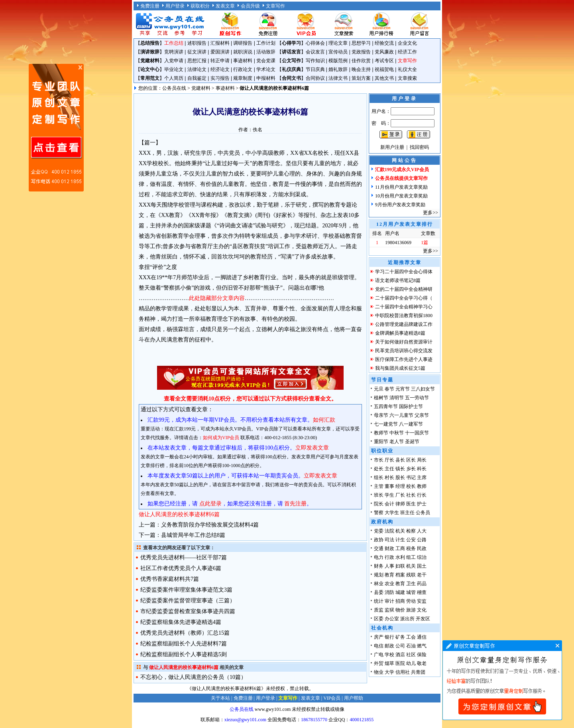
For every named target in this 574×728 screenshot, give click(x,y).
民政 (422, 548)
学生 (389, 495)
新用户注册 (392, 147)
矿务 (400, 637)
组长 (379, 477)
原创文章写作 (56, 128)
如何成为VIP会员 (221, 438)
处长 (379, 469)
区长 (411, 460)
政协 (379, 540)
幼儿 (411, 663)
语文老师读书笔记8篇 (398, 280)
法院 (389, 531)
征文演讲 (197, 52)
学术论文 (266, 69)
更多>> (431, 213)
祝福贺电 (384, 69)
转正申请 (220, 61)
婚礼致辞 (338, 69)
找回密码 (419, 147)
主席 (422, 477)
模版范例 (338, 61)
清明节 (397, 398)
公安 (411, 540)
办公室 (392, 619)
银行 (389, 637)
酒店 (400, 655)
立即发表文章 (312, 448)
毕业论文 (174, 69)
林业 (379, 584)
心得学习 (291, 43)
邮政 (389, 646)
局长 (422, 460)
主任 (389, 469)
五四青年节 (386, 406)
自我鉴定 (197, 78)
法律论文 (197, 69)
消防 (389, 592)
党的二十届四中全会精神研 (404, 289)
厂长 (400, 495)
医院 (400, 663)
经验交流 (384, 43)
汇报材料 (220, 43)
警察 (379, 513)
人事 (389, 566)
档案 (400, 575)
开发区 (423, 619)
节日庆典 (315, 69)
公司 (400, 646)
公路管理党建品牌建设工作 (404, 324)
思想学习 (361, 43)
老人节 (397, 442)
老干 (422, 575)
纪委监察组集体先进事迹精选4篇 (181, 622)
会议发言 (315, 52)
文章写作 (275, 6)
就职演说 (243, 52)
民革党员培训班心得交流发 (404, 351)
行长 (422, 495)
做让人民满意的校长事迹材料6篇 (179, 514)
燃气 (422, 646)
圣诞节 (412, 442)
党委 (379, 531)
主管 (379, 486)
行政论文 (243, 69)
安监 (422, 601)
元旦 (379, 389)
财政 (389, 548)
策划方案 (361, 78)
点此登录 (210, 504)
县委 (379, 592)
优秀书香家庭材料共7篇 (170, 579)
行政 (389, 557)
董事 (389, 486)
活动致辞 (266, 52)
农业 (389, 584)
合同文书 (291, 78)
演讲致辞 (150, 52)
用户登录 (175, 6)
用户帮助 (354, 698)
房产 (379, 637)
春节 (389, 389)
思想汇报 (197, 61)
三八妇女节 (423, 389)
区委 (379, 619)
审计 (389, 601)
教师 (422, 486)
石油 (411, 646)
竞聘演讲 (174, 52)
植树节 (381, 398)
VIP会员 (332, 698)
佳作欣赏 (361, 61)
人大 (422, 531)
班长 (379, 495)
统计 (379, 601)
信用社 (403, 672)
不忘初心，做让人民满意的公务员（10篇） (193, 677)
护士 (422, 504)
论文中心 (150, 69)
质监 (379, 610)
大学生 (392, 513)
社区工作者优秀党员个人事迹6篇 (181, 568)
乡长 (411, 469)
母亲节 (381, 415)
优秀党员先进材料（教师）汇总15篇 (185, 633)
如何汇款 (324, 420)
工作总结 (174, 43)
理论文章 (338, 43)
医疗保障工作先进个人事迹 (404, 359)
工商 (400, 548)
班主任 (407, 513)
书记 (411, 477)
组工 (411, 557)
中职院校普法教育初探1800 (404, 316)
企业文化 (407, 43)
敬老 (422, 663)
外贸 (379, 663)
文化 (422, 610)
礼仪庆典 (291, 69)
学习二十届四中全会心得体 (404, 272)
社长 (411, 495)
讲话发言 (291, 52)
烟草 (389, 663)
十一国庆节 (417, 433)
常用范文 (150, 78)
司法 (389, 540)
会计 (389, 504)
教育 (389, 575)
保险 (422, 655)
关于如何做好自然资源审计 (404, 342)
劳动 (411, 601)
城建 (400, 592)
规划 (379, 575)
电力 (379, 557)
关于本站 (220, 698)
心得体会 (315, 43)
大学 (389, 672)
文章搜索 (407, 78)
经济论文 (220, 69)
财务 (379, 566)
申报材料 (266, 78)
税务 (411, 548)
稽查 (422, 592)
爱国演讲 (220, 52)
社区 (411, 655)
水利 (400, 557)
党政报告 (361, 52)
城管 (411, 592)
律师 (400, 504)
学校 (389, 655)
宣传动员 (338, 52)
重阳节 (381, 442)
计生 (400, 540)
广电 (379, 655)
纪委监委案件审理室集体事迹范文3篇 (186, 590)
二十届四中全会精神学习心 (404, 307)
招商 (400, 601)
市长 (379, 460)
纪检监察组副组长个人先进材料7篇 (184, 644)
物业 (379, 672)
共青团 (418, 672)
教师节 (381, 433)
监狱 (389, 610)
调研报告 (243, 43)
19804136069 (398, 243)
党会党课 (266, 61)
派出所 (407, 619)
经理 (400, 486)
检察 (411, 531)
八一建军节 (411, 424)
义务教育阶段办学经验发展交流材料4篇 (210, 525)
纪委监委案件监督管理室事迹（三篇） (188, 601)
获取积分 (200, 6)
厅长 (389, 460)
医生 (411, 504)
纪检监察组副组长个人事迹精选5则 (184, 654)
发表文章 (225, 6)
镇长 (400, 469)
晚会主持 (361, 69)
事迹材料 (243, 61)
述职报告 (197, 43)
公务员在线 (174, 88)
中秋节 (397, 433)
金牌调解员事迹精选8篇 (400, 333)
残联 (411, 575)
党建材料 (150, 61)
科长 (422, 469)
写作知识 (315, 61)
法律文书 (338, 78)
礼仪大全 (407, 69)
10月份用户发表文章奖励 (401, 196)
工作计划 (266, 43)
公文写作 (291, 61)
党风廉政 (384, 52)
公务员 (423, 513)
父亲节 (422, 415)
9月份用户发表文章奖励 (400, 205)
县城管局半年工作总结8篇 (193, 535)
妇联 (400, 566)
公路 (422, 540)
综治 (422, 557)
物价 (400, 610)
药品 (422, 584)
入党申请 (174, 61)
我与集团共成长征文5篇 (400, 368)
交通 (379, 548)
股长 (400, 477)
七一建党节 (386, 424)
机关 (400, 531)
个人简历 (174, 78)
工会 (411, 637)
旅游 (411, 610)
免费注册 (150, 6)
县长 (400, 460)
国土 (422, 566)
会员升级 (250, 6)
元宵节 (403, 389)
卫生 (411, 584)
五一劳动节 (417, 398)
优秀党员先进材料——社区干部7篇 (184, 557)
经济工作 (407, 52)
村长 (389, 477)
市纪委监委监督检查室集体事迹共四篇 (188, 611)
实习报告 (220, 78)
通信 (422, 637)
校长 (411, 486)
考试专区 (384, 61)
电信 (379, 646)
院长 (379, 504)
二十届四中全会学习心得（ (404, 298)
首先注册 (295, 504)
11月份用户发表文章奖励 (401, 187)
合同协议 (315, 78)
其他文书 (384, 78)
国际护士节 (411, 406)
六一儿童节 (401, 415)
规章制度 (243, 78)
